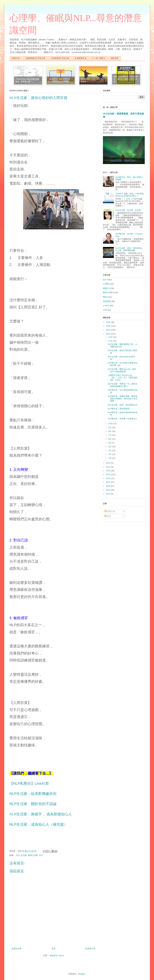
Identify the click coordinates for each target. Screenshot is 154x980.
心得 (105, 310)
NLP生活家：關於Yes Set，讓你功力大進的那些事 (122, 370)
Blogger (82, 974)
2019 (108, 474)
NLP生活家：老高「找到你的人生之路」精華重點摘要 (129, 249)
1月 (110, 458)
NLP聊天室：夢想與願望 (119, 409)
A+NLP (106, 306)
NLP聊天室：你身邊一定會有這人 (123, 419)
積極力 (106, 288)
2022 (108, 463)
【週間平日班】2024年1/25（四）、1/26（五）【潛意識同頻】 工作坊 (123, 378)
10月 (111, 424)
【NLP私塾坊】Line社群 (29, 783)
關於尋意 (115, 58)
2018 (108, 478)
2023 (108, 334)
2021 (108, 467)
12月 (111, 337)
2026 (108, 322)
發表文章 (110, 511)
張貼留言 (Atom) (57, 956)
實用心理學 (33, 855)
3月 (110, 451)
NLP (41, 855)
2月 (110, 454)
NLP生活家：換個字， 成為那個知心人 (41, 814)
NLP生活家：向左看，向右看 (128, 210)
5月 (110, 443)
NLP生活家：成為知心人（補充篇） (39, 824)
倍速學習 (107, 301)
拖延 (105, 297)
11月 (111, 341)
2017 (108, 482)
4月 (110, 447)
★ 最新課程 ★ (81, 58)
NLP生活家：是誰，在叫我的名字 (123, 405)
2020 (108, 471)
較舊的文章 (90, 949)
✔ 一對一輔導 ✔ (99, 58)
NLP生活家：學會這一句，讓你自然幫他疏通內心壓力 (123, 385)
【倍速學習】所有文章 (60, 58)
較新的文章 (17, 949)
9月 (110, 427)
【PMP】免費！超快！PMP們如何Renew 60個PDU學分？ (130, 195)
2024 (108, 330)
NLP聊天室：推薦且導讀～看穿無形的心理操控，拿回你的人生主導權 (123, 399)
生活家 (24, 855)
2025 (108, 326)
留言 (108, 516)
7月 (110, 435)
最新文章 (16, 58)
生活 (18, 855)
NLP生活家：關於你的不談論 (33, 804)
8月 (110, 431)
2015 (108, 490)
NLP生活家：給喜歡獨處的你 (33, 794)
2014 (108, 494)
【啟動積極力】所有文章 (35, 58)
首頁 (54, 949)
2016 (108, 486)
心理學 (106, 284)
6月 (110, 439)
